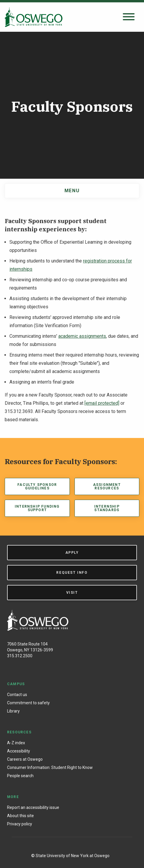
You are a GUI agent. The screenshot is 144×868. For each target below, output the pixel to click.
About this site (20, 816)
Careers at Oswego (25, 759)
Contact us (17, 695)
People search (20, 776)
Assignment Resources (107, 486)
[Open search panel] (129, 17)
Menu (72, 191)
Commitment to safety (28, 703)
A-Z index (16, 743)
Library (13, 711)
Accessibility (19, 751)
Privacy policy (20, 824)
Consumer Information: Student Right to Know (50, 767)
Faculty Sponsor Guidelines (37, 486)
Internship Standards (107, 508)
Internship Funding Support (37, 508)
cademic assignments (83, 336)
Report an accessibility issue (33, 807)
